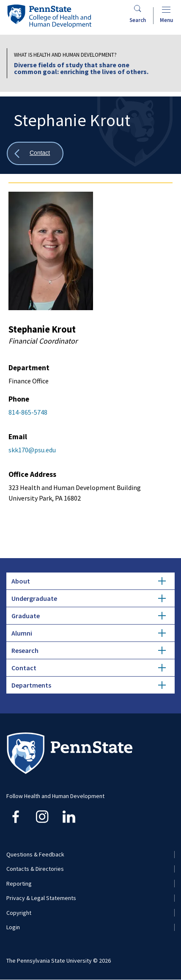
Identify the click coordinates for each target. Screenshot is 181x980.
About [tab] (89, 581)
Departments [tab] (89, 685)
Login (13, 927)
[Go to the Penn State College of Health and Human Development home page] (49, 16)
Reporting (19, 884)
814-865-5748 (28, 412)
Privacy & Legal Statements (41, 898)
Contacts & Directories (35, 869)
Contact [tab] (89, 668)
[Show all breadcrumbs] (35, 153)
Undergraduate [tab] (89, 598)
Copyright (19, 913)
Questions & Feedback (35, 854)
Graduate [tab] (89, 616)
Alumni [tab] (89, 633)
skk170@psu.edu (32, 450)
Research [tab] (89, 650)
